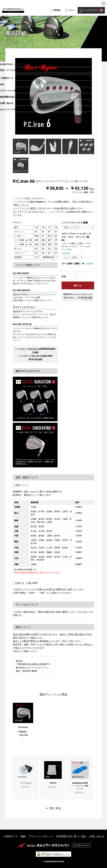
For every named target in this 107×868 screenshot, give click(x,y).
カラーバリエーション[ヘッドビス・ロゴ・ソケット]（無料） (76, 237)
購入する (78, 286)
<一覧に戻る (53, 808)
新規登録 (57, 10)
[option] (53, 96)
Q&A (23, 836)
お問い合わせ (97, 836)
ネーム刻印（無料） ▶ (73, 264)
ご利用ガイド (10, 836)
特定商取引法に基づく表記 (71, 836)
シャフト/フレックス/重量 (75, 223)
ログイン (72, 10)
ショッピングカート (93, 10)
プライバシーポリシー (41, 836)
